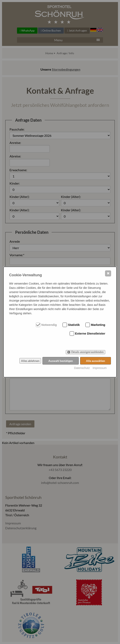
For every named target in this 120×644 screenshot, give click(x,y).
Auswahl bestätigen (61, 361)
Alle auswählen (96, 361)
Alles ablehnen (30, 361)
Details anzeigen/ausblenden (87, 352)
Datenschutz (82, 368)
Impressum (100, 368)
